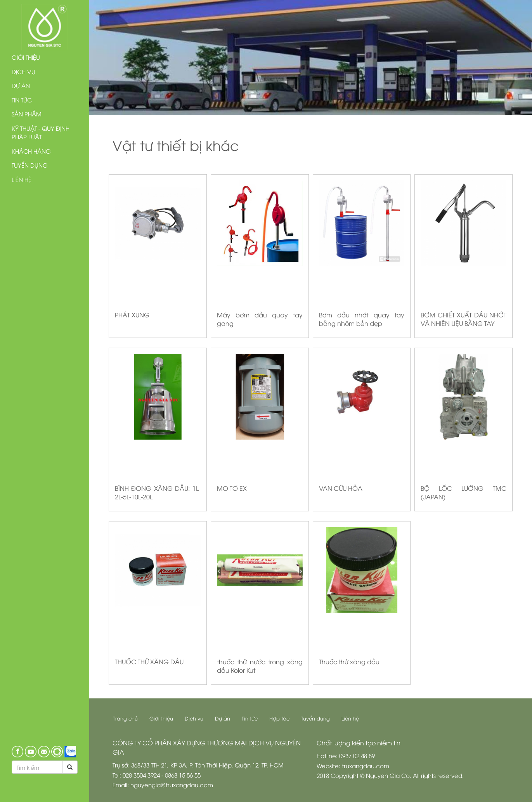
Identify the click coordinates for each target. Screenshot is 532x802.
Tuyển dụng (30, 165)
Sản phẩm (27, 114)
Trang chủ (125, 718)
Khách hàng (31, 151)
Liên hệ (22, 179)
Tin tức (22, 100)
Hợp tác (279, 718)
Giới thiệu (26, 57)
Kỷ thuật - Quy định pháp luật (41, 133)
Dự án (21, 85)
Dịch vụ (23, 71)
